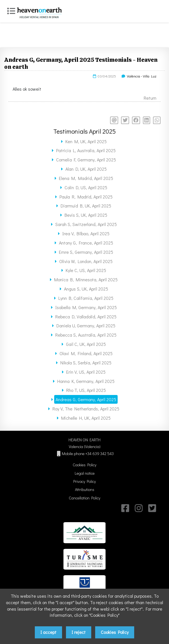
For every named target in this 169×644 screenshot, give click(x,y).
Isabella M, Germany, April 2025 (86, 307)
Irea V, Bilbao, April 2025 (86, 233)
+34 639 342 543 (100, 454)
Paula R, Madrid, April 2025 (86, 197)
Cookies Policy (84, 465)
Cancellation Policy (84, 498)
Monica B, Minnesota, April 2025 (86, 279)
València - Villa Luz (142, 76)
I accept (48, 632)
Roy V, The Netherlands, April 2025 (86, 409)
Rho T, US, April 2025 (86, 390)
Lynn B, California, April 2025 (86, 298)
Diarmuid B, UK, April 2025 (86, 206)
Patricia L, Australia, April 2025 (86, 150)
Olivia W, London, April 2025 (86, 261)
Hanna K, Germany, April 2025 (86, 381)
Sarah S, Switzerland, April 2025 (86, 224)
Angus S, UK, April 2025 (86, 289)
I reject (79, 632)
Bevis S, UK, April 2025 (86, 215)
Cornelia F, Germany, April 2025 (86, 160)
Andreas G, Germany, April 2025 (86, 399)
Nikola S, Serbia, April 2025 (86, 363)
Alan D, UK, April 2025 (86, 169)
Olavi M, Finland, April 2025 (86, 353)
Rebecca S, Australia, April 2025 (86, 335)
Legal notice (85, 473)
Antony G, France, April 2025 (86, 243)
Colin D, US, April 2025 (86, 187)
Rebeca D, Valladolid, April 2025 (86, 317)
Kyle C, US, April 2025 (86, 270)
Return (150, 98)
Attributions (85, 489)
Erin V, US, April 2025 (86, 372)
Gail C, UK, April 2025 (86, 344)
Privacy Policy (84, 481)
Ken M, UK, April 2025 (86, 141)
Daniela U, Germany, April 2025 (86, 326)
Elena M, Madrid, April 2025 (86, 178)
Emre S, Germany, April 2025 (86, 252)
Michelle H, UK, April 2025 (86, 418)
